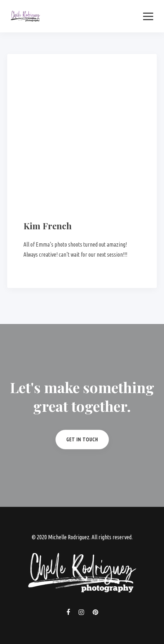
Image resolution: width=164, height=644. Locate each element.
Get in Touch (82, 440)
